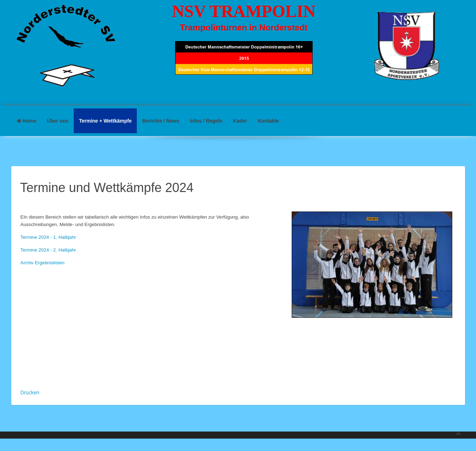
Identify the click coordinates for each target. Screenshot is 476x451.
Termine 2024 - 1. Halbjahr (48, 237)
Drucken (30, 392)
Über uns (58, 121)
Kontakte (268, 121)
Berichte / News (161, 121)
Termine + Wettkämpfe (105, 121)
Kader (240, 121)
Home (27, 121)
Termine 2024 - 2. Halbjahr (48, 250)
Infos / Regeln (206, 121)
